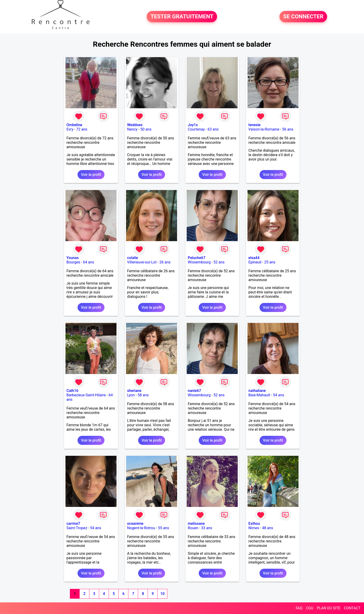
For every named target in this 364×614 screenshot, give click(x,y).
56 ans (288, 129)
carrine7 (73, 524)
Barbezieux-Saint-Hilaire (86, 395)
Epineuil (255, 262)
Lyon (131, 395)
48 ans (268, 528)
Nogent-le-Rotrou (141, 528)
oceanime (135, 524)
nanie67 (194, 391)
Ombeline (74, 125)
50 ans (146, 129)
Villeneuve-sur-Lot (142, 262)
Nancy (132, 129)
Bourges (73, 262)
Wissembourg (199, 262)
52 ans (219, 262)
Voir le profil (91, 175)
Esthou (254, 524)
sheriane (134, 391)
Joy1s (193, 125)
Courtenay (196, 129)
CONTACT (352, 608)
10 (162, 594)
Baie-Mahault (259, 395)
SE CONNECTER (303, 17)
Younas (73, 258)
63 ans (213, 129)
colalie (133, 258)
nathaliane (257, 391)
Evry (70, 129)
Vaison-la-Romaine (264, 129)
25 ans (270, 262)
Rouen (193, 528)
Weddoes (135, 125)
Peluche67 (197, 258)
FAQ (299, 608)
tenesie (254, 125)
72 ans (82, 129)
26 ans (165, 262)
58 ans (143, 395)
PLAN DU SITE (329, 608)
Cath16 (72, 391)
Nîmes (254, 528)
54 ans (279, 395)
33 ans (207, 528)
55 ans (164, 528)
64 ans (89, 262)
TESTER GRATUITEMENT (182, 17)
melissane (196, 524)
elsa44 (254, 258)
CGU (310, 608)
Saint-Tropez (77, 528)
